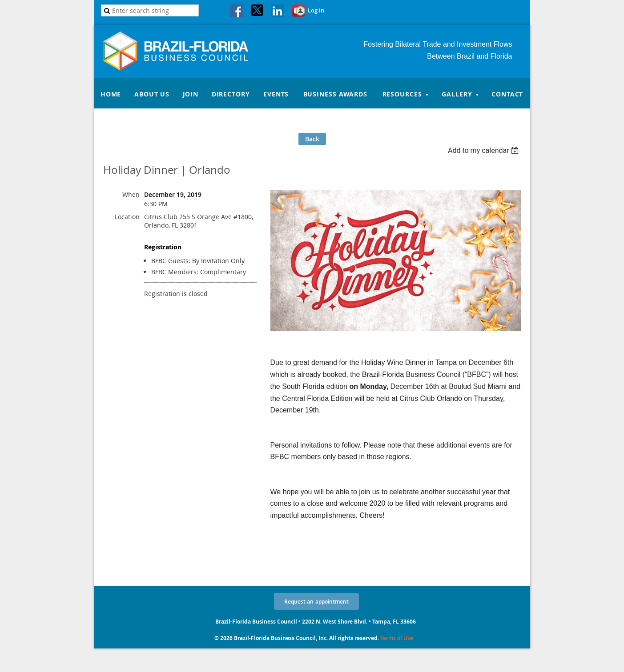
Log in (316, 10)
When (131, 194)
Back (312, 139)
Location (127, 217)
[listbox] (485, 150)
